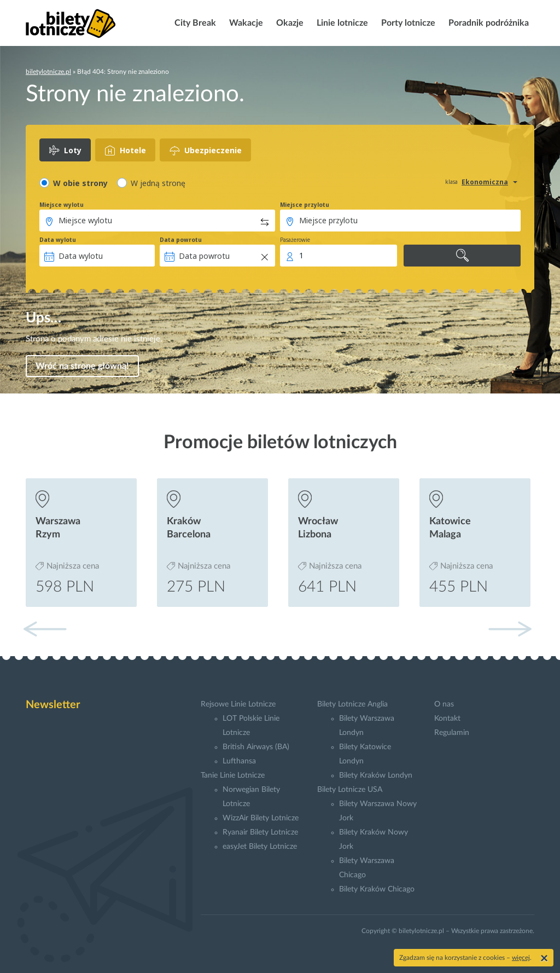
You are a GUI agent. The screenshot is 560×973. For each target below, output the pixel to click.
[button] (510, 629)
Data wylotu (58, 240)
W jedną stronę (158, 183)
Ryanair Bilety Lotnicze (260, 832)
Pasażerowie (295, 240)
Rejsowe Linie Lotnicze (238, 704)
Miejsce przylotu (305, 205)
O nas (444, 704)
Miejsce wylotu (62, 205)
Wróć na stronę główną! (82, 366)
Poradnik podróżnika (488, 23)
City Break (194, 23)
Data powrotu (181, 240)
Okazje (289, 23)
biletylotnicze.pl (48, 72)
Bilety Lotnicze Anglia (352, 704)
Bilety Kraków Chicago (377, 889)
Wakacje (245, 23)
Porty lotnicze (407, 23)
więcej (521, 958)
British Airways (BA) (256, 747)
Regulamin (452, 733)
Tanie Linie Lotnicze (233, 775)
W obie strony (80, 183)
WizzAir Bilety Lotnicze (261, 818)
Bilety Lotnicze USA (350, 790)
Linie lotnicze (341, 23)
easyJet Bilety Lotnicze (260, 847)
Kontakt (447, 719)
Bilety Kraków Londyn (376, 775)
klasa (451, 182)
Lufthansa (239, 761)
